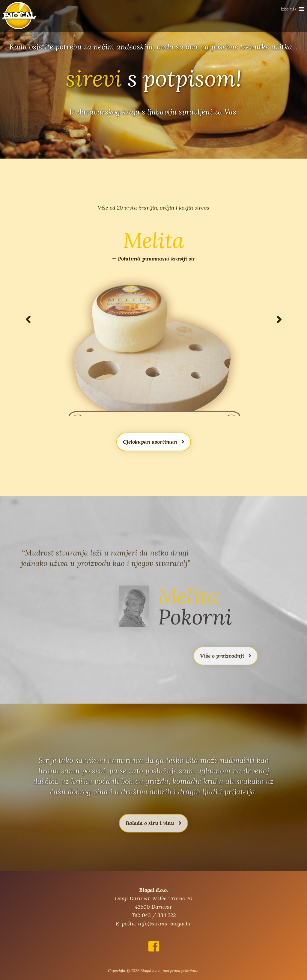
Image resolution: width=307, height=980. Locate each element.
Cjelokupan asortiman (154, 442)
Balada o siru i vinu (153, 836)
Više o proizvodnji (226, 668)
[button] (289, 9)
